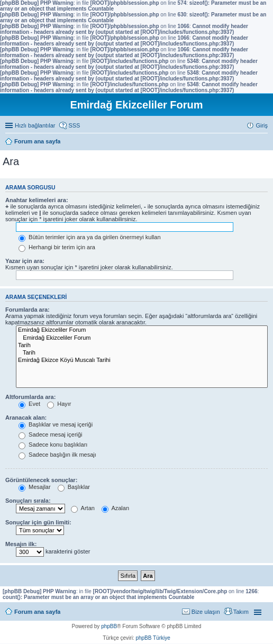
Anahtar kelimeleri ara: (37, 200)
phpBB (109, 626)
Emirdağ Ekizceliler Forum (142, 330)
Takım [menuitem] (241, 612)
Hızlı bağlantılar (35, 125)
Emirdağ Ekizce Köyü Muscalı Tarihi (142, 360)
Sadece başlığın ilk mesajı (57, 455)
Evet (29, 404)
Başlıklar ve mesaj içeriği (56, 424)
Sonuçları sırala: (28, 501)
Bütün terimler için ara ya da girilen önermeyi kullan (90, 237)
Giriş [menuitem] (262, 125)
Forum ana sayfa (37, 612)
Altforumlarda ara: (30, 397)
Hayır (59, 404)
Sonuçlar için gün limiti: (38, 522)
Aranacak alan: (26, 418)
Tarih (142, 346)
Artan (83, 508)
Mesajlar (35, 487)
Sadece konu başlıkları (53, 445)
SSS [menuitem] (74, 125)
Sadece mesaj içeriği (51, 434)
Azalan (115, 508)
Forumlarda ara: (28, 310)
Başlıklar (74, 487)
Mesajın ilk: (21, 544)
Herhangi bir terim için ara (57, 247)
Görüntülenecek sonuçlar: (41, 480)
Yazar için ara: (25, 261)
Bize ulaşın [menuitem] (206, 612)
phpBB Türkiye (153, 638)
